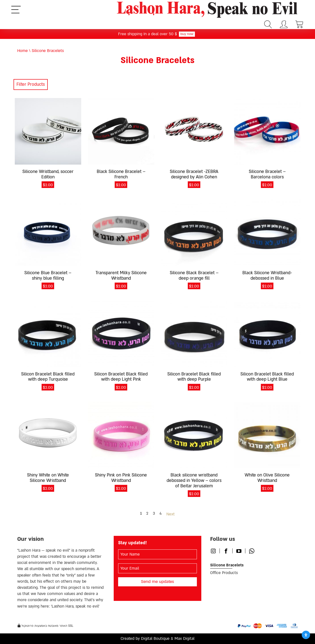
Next (171, 514)
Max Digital (184, 639)
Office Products (224, 573)
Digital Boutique (155, 639)
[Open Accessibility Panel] (306, 635)
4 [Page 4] (161, 513)
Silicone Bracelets (227, 565)
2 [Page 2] (147, 513)
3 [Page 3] (154, 513)
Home (23, 51)
